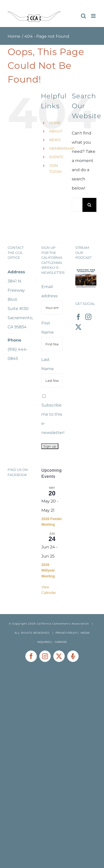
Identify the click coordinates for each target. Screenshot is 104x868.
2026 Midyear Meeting (48, 570)
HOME (55, 123)
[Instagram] (88, 317)
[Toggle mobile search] (83, 16)
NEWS (55, 140)
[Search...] (77, 205)
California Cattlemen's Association (63, 624)
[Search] (89, 205)
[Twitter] (78, 327)
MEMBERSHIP (62, 148)
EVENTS (56, 157)
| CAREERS (59, 642)
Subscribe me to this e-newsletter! (53, 415)
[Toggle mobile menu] (94, 16)
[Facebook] (78, 317)
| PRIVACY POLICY (65, 633)
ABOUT (56, 131)
